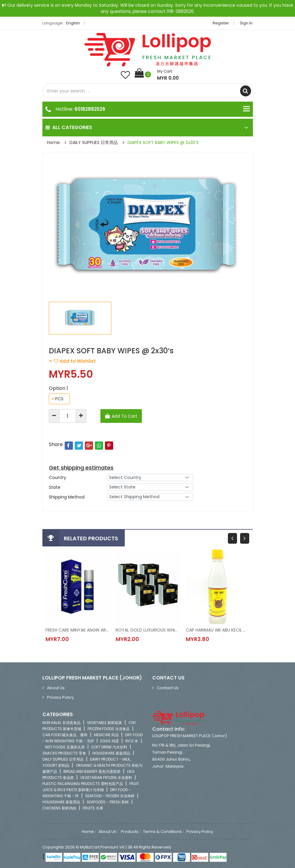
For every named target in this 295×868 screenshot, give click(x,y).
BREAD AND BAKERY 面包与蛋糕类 (92, 771)
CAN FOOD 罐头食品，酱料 (65, 735)
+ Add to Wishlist (72, 361)
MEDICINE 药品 (106, 735)
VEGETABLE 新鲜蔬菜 (104, 723)
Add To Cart (124, 416)
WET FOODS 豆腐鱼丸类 (65, 747)
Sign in (246, 23)
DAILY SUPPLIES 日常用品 (94, 142)
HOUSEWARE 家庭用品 (111, 753)
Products (130, 832)
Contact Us (168, 688)
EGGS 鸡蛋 (110, 741)
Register (221, 23)
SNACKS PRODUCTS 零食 (64, 753)
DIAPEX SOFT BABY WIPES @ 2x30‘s (163, 142)
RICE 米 (132, 741)
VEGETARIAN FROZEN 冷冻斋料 (106, 778)
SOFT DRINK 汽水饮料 (109, 747)
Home (53, 142)
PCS (57, 399)
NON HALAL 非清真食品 (61, 723)
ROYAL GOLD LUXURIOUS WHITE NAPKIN (148, 630)
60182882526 (90, 109)
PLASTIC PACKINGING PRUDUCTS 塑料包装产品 (83, 784)
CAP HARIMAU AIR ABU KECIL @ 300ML (218, 630)
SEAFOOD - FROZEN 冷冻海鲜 (110, 796)
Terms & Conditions (162, 832)
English (75, 23)
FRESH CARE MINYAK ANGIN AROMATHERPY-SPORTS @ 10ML (77, 630)
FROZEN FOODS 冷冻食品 (109, 729)
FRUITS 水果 (93, 808)
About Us (56, 688)
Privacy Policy (60, 697)
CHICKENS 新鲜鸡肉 (59, 808)
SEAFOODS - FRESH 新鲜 (108, 802)
